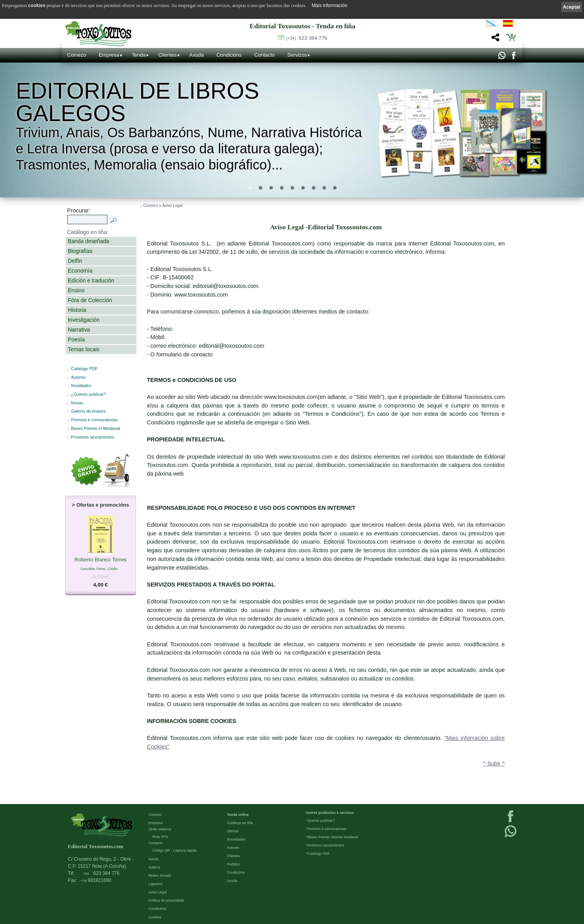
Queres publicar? (321, 821)
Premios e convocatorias (95, 420)
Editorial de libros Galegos (137, 102)
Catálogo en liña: (88, 232)
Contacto (265, 55)
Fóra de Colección (90, 300)
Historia (77, 310)
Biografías (80, 251)
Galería (155, 867)
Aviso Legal (173, 206)
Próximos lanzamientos (326, 845)
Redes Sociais (160, 876)
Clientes (167, 55)
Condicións (229, 55)
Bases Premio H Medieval (96, 428)
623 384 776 (307, 38)
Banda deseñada (89, 241)
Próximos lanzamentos (93, 437)
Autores (78, 377)
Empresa (109, 55)
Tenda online (238, 815)
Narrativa (79, 330)
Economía (80, 271)
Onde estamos (160, 829)
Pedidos (234, 864)
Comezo (77, 55)
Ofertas (233, 831)
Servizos (297, 55)
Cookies (155, 917)
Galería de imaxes (88, 411)
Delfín (75, 261)
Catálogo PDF (85, 369)
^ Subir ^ (494, 764)
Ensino (76, 290)
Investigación (84, 320)
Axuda (196, 55)
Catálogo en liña (240, 823)
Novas (77, 403)
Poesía (76, 339)
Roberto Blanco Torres (100, 560)
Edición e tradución (91, 280)
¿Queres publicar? (89, 394)
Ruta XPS (160, 837)
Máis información (329, 6)
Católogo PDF (319, 854)
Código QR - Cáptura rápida (175, 850)
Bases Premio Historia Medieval (333, 837)
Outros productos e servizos (330, 813)
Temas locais (84, 349)
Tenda (139, 55)
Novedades (236, 839)
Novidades (81, 385)
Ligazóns (156, 884)
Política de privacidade (167, 900)
